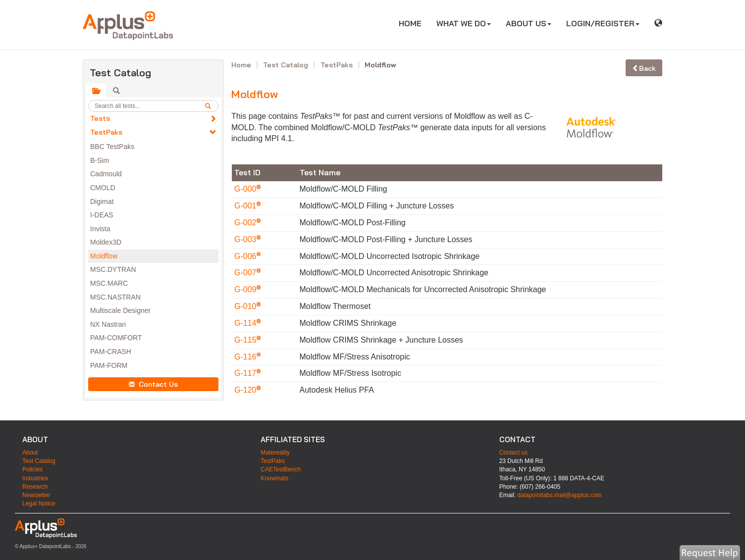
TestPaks (106, 132)
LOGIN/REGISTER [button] (603, 23)
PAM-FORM (109, 365)
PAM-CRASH (111, 352)
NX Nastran (108, 324)
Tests (100, 118)
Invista (100, 229)
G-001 (246, 206)
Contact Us (153, 384)
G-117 (246, 373)
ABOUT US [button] (529, 23)
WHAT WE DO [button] (464, 23)
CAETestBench (281, 469)
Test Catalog (287, 65)
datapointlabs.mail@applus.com (559, 495)
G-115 (246, 340)
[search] (212, 106)
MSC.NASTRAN (115, 297)
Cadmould (106, 174)
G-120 (246, 390)
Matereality (275, 453)
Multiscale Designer (120, 310)
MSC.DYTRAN (113, 269)
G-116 (246, 357)
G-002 (246, 223)
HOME (414, 23)
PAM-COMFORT (116, 338)
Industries (35, 478)
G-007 (246, 273)
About (30, 453)
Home (242, 65)
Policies (32, 469)
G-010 (246, 306)
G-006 (246, 256)
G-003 (246, 239)
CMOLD (103, 188)
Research (35, 487)
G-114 (246, 323)
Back (644, 68)
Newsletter (36, 495)
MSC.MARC (109, 283)
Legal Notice (39, 504)
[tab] (96, 91)
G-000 (246, 189)
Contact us (513, 453)
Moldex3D (106, 242)
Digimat (102, 202)
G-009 (246, 289)
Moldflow (104, 256)
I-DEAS (102, 215)
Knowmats (274, 478)
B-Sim (100, 160)
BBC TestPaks (112, 147)
